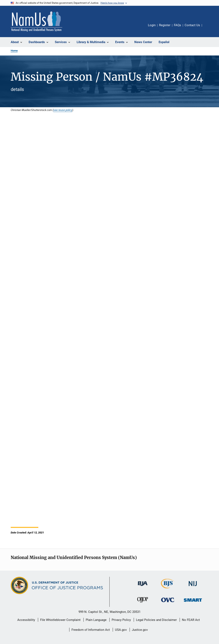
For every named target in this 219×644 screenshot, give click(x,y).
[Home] (36, 21)
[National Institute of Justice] (193, 587)
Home (14, 51)
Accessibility (26, 620)
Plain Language (96, 620)
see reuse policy (63, 110)
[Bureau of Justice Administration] (143, 587)
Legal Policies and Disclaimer (156, 620)
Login (152, 25)
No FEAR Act (191, 620)
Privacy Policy (121, 620)
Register (165, 25)
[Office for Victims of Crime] (168, 603)
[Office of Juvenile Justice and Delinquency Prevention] (143, 603)
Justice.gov (140, 630)
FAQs (177, 25)
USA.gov (121, 630)
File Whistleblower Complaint (60, 620)
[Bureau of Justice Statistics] (168, 589)
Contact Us (192, 25)
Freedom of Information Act (91, 630)
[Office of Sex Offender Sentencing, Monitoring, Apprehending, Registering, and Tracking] (193, 602)
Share (208, 28)
